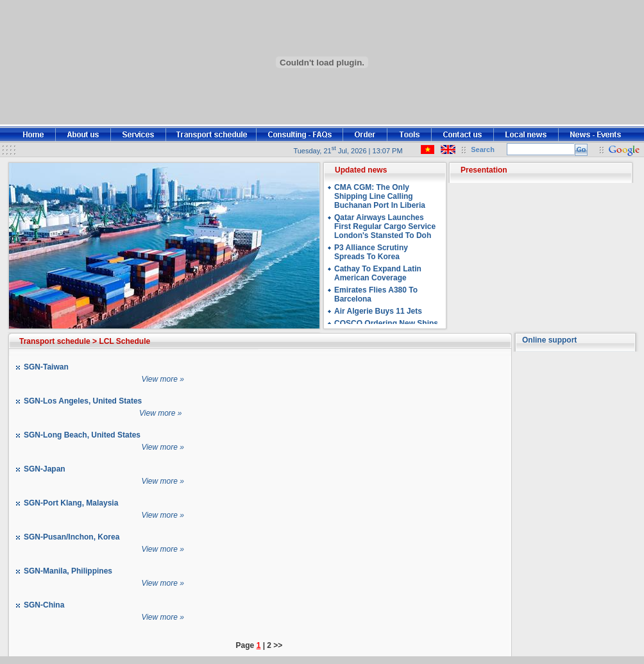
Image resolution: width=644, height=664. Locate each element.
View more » (162, 379)
